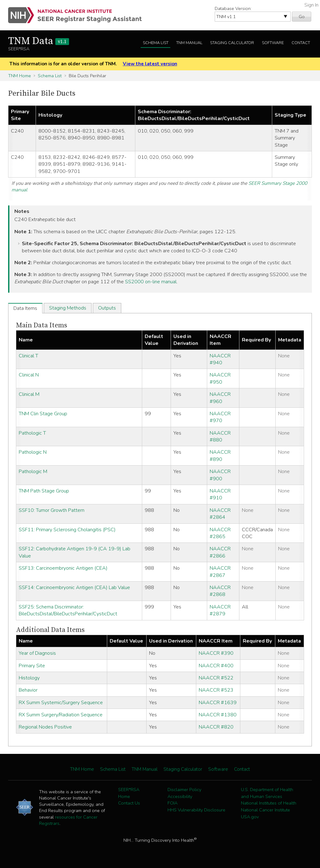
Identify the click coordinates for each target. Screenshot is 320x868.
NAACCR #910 (220, 494)
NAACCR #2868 (220, 591)
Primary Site (32, 666)
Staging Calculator (232, 43)
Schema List (156, 43)
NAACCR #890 (220, 456)
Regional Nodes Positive (45, 727)
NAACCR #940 (220, 359)
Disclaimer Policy (184, 790)
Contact (301, 43)
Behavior (28, 690)
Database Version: (233, 8)
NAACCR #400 (216, 666)
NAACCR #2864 (220, 514)
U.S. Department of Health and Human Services (267, 793)
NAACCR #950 (220, 378)
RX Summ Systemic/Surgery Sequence (61, 703)
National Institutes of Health (269, 803)
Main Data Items (42, 325)
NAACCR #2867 (220, 572)
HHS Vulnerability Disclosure (196, 810)
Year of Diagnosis (37, 653)
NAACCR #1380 (218, 715)
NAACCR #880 (220, 437)
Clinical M (29, 394)
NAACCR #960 (220, 398)
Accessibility (180, 796)
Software (273, 43)
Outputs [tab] (107, 308)
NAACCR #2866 (220, 552)
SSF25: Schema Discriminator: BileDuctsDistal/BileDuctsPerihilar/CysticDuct (68, 610)
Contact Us (129, 803)
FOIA (172, 803)
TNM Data (39, 41)
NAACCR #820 (216, 727)
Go (302, 17)
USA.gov (250, 817)
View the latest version (150, 64)
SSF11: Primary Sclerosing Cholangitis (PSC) (67, 530)
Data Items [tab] (25, 308)
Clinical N (29, 375)
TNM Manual (189, 43)
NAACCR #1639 (218, 703)
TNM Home (20, 76)
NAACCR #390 (216, 653)
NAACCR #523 (216, 690)
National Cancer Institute (265, 810)
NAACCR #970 (220, 417)
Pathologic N (33, 452)
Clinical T (28, 356)
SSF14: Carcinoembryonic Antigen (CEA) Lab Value (74, 588)
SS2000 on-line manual (151, 282)
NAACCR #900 (220, 475)
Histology (29, 678)
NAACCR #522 (216, 678)
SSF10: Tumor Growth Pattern (52, 510)
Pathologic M (33, 472)
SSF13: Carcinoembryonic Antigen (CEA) (63, 568)
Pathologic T (32, 433)
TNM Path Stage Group (44, 491)
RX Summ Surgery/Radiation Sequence (61, 715)
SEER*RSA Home (129, 793)
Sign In (311, 5)
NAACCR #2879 (220, 610)
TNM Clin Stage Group (43, 414)
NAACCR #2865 (220, 533)
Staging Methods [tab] (68, 308)
